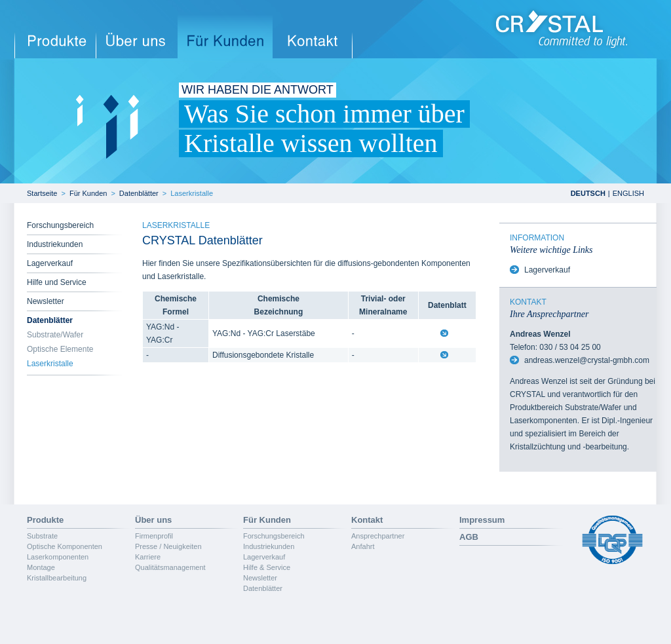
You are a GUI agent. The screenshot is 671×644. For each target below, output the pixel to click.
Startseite (42, 193)
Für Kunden (88, 193)
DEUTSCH (588, 193)
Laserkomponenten (58, 557)
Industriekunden (55, 244)
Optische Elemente (60, 349)
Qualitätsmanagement (170, 567)
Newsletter (46, 301)
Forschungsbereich (60, 225)
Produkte (45, 520)
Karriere (148, 557)
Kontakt (367, 520)
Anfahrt (363, 546)
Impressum (482, 520)
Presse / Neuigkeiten (168, 546)
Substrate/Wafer (55, 335)
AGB (469, 537)
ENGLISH (628, 193)
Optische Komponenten (65, 546)
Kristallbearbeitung (57, 578)
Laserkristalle (192, 193)
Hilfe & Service (267, 567)
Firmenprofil (154, 536)
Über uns (153, 520)
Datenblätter (139, 193)
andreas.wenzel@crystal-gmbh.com (587, 360)
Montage (41, 567)
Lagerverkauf (50, 263)
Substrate (42, 536)
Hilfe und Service (57, 282)
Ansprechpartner (378, 536)
